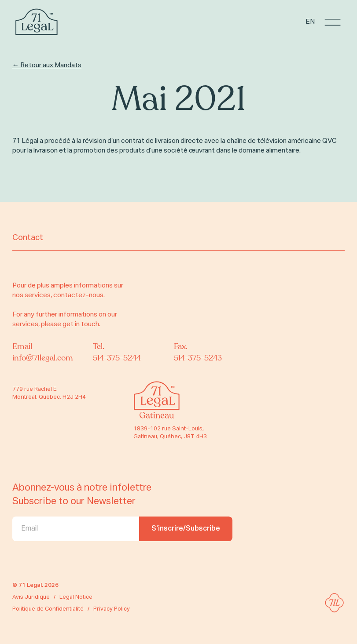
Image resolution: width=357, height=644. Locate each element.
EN (310, 22)
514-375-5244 (117, 358)
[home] (37, 22)
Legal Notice (76, 597)
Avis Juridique (31, 597)
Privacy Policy (112, 609)
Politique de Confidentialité (48, 609)
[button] (333, 22)
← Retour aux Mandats (47, 65)
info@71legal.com (43, 358)
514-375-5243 (198, 358)
